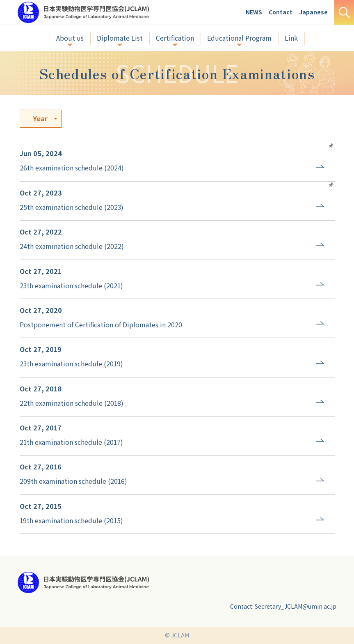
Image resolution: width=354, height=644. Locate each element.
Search (344, 12)
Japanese (313, 12)
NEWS (254, 12)
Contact (281, 12)
